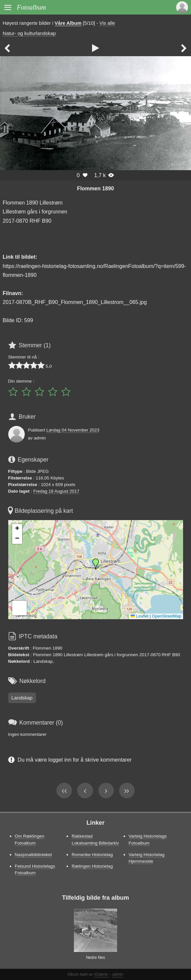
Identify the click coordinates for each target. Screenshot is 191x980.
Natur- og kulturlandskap (29, 33)
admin (118, 974)
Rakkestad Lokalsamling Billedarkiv (95, 839)
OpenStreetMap (167, 616)
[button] (96, 564)
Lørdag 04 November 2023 (73, 430)
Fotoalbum (31, 7)
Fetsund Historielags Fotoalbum (35, 869)
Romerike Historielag (92, 855)
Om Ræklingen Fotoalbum (30, 839)
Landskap (22, 698)
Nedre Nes (96, 958)
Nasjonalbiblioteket (33, 855)
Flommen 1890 (96, 188)
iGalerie (101, 974)
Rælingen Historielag (92, 866)
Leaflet (140, 616)
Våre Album (68, 23)
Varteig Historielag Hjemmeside (147, 858)
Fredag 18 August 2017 (56, 491)
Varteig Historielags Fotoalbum (148, 839)
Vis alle (107, 23)
